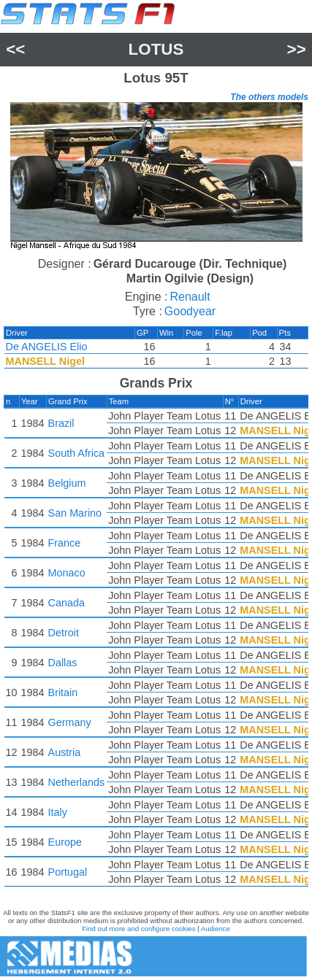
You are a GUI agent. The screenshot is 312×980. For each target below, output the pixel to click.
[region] (156, 178)
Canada (66, 603)
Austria (65, 752)
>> (297, 49)
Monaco (67, 573)
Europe (65, 842)
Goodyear (190, 311)
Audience (216, 929)
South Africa (77, 453)
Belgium (67, 483)
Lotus (156, 49)
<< (15, 49)
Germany (70, 722)
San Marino (75, 513)
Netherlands (77, 782)
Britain (63, 692)
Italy (58, 812)
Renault (190, 297)
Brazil (61, 423)
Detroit (64, 633)
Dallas (63, 663)
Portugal (68, 872)
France (65, 543)
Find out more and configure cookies (138, 929)
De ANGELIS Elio (47, 347)
